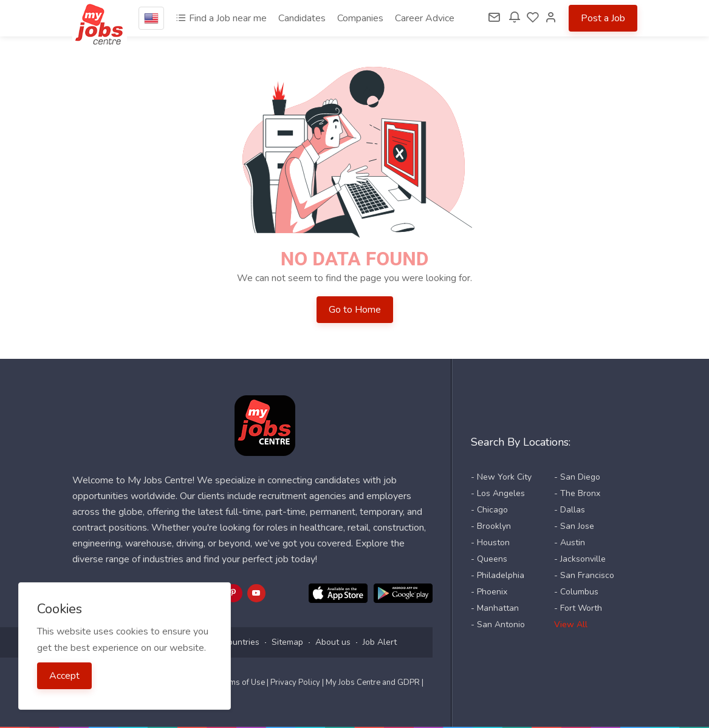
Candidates (302, 18)
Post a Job (603, 18)
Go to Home (355, 310)
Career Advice (425, 18)
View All (571, 624)
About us (333, 642)
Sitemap (287, 642)
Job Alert (380, 642)
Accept (64, 676)
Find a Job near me (221, 18)
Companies (360, 18)
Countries (241, 642)
